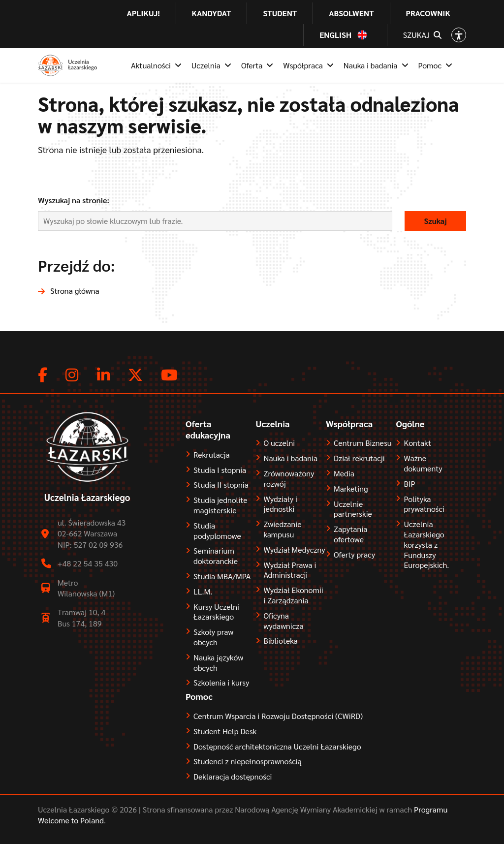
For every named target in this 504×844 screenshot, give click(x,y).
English (335, 35)
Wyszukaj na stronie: (74, 200)
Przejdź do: (77, 265)
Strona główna (75, 291)
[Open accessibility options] (459, 35)
